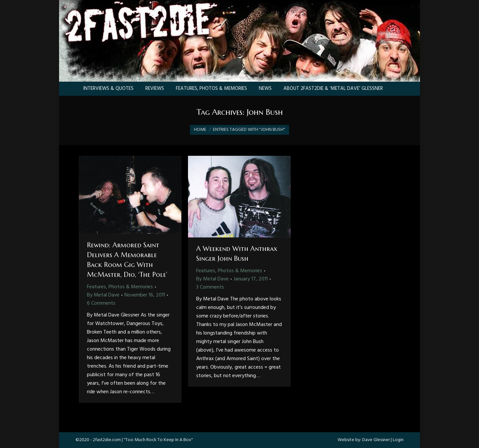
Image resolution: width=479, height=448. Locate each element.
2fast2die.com (107, 440)
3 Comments (210, 287)
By (103, 295)
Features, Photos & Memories (120, 287)
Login (398, 440)
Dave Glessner (376, 440)
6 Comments (101, 303)
